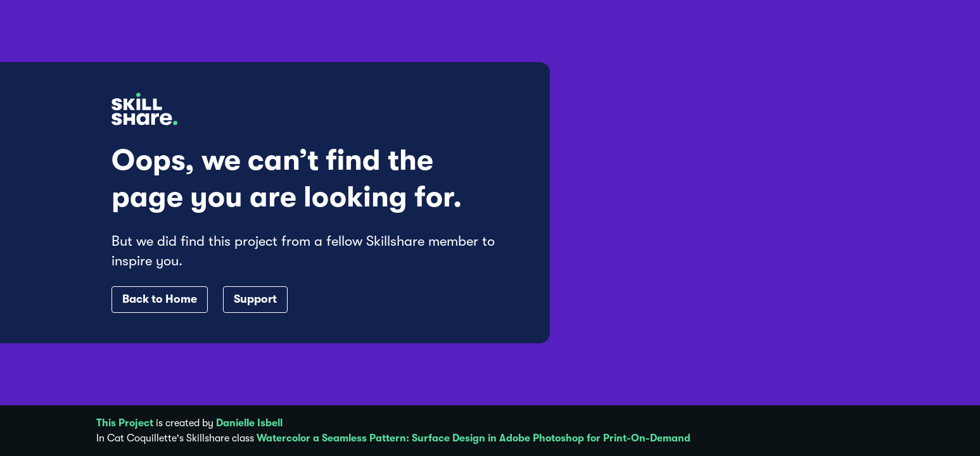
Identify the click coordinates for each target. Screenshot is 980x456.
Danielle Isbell (249, 423)
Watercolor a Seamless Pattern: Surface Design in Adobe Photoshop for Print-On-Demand (474, 438)
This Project (125, 423)
